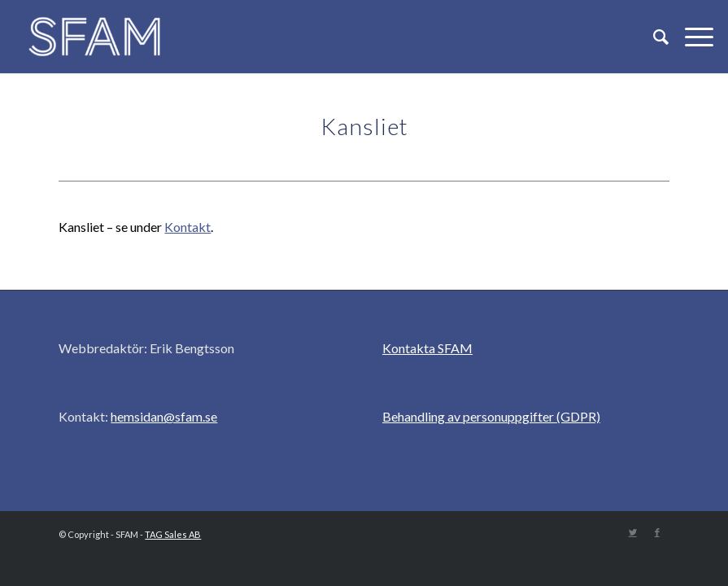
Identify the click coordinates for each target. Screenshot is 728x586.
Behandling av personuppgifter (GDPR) (491, 416)
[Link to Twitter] (633, 532)
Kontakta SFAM (427, 348)
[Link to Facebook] (657, 532)
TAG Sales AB (173, 534)
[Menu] (691, 37)
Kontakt (187, 227)
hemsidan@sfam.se (164, 416)
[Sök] (653, 37)
